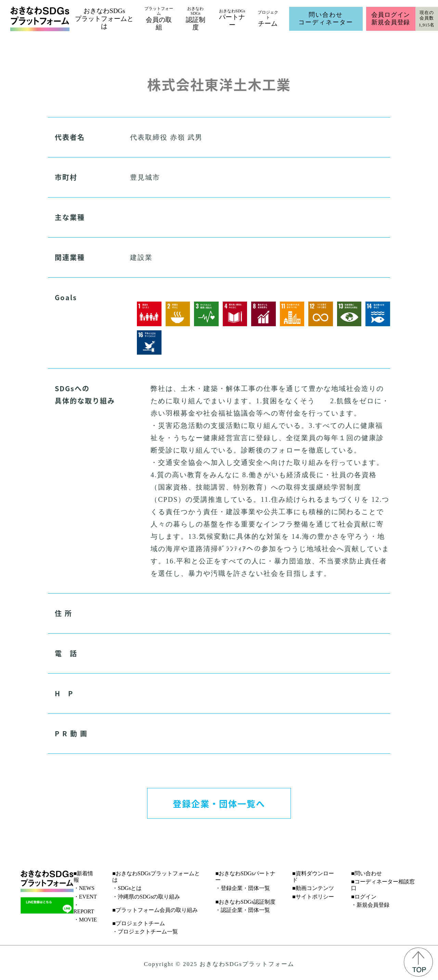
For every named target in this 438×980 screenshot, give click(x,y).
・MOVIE (85, 920)
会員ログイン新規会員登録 (391, 18)
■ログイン (364, 897)
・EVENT (85, 897)
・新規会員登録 (370, 905)
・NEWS (84, 888)
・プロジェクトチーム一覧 (145, 932)
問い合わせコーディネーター (326, 18)
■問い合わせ (366, 873)
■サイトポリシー (313, 897)
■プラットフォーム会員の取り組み (155, 910)
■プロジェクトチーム (139, 923)
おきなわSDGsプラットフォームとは (104, 19)
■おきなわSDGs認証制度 (245, 902)
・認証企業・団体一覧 (243, 910)
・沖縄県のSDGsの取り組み (146, 897)
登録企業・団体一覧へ (219, 803)
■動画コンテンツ (313, 888)
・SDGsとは (127, 888)
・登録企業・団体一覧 (243, 888)
